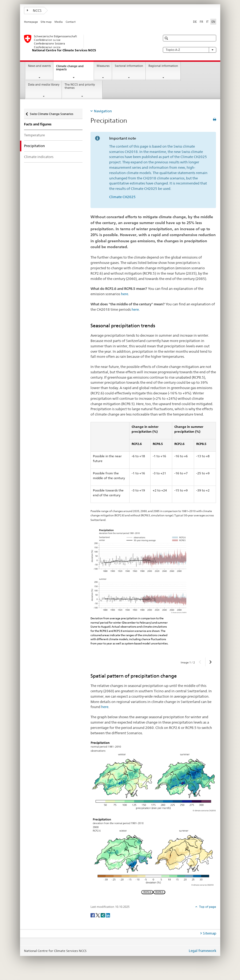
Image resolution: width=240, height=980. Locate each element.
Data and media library (44, 85)
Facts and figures (38, 124)
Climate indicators (39, 157)
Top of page (207, 907)
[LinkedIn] (108, 915)
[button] (167, 38)
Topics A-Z (190, 50)
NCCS (34, 10)
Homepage (31, 22)
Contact (71, 22)
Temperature (34, 135)
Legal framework (202, 951)
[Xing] (103, 915)
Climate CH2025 (122, 197)
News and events (39, 66)
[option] (153, 590)
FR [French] (201, 22)
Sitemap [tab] (210, 933)
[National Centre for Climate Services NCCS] (87, 44)
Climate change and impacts (70, 69)
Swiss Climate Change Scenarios (51, 112)
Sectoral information (129, 66)
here (125, 294)
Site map (46, 22)
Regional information (163, 66)
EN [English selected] (213, 22)
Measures (103, 66)
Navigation (103, 111)
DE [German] (195, 22)
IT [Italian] (207, 22)
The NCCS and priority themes (80, 86)
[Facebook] (93, 915)
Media (59, 22)
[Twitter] (98, 915)
